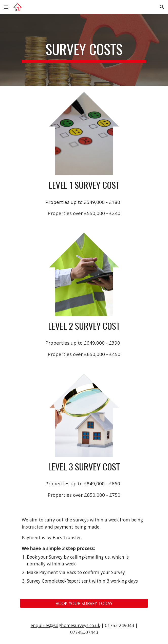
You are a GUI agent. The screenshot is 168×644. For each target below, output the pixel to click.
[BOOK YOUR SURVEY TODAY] (84, 603)
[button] (6, 7)
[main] (84, 50)
